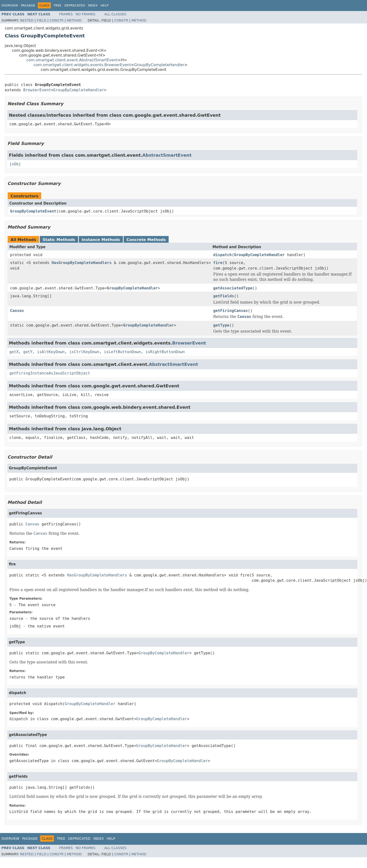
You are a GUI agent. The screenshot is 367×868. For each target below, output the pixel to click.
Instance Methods (101, 240)
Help (105, 5)
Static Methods (59, 240)
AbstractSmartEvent (167, 155)
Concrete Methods (146, 240)
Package (28, 5)
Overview (10, 5)
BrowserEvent (37, 90)
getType (221, 325)
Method (74, 20)
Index (93, 5)
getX (14, 352)
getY (28, 352)
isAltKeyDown (51, 352)
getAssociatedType (233, 288)
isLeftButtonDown (122, 352)
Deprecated (75, 5)
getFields (224, 296)
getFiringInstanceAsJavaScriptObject (50, 373)
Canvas (17, 311)
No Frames (86, 14)
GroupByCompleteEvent (33, 211)
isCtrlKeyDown (84, 352)
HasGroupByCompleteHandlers (81, 263)
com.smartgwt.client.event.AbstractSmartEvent (72, 60)
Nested (27, 20)
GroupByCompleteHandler (159, 65)
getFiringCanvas (231, 311)
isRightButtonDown (165, 352)
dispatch (222, 255)
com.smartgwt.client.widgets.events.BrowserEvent (82, 65)
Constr (57, 20)
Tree (57, 5)
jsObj (15, 164)
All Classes (115, 14)
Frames (66, 14)
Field (42, 20)
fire (218, 263)
